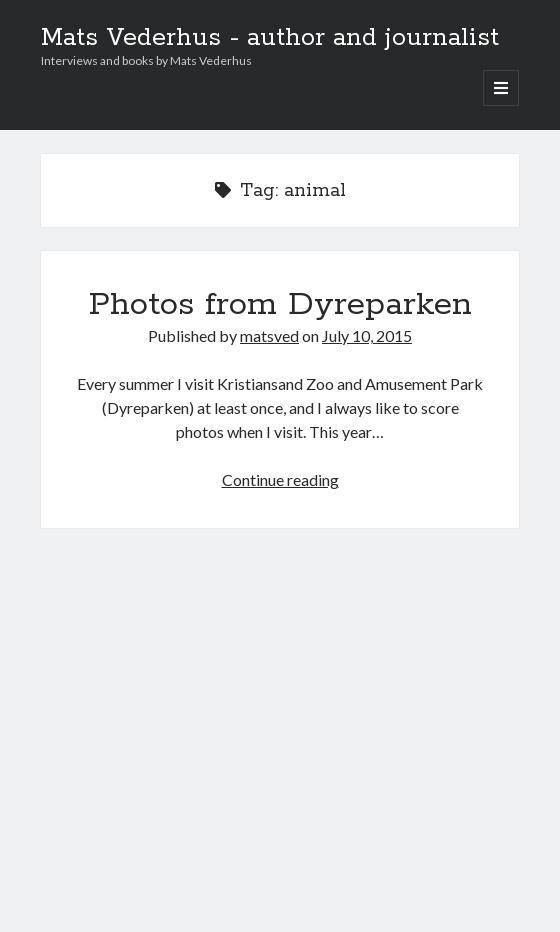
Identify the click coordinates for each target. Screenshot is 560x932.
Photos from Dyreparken (280, 305)
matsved (269, 335)
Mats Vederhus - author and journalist (270, 38)
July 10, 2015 (367, 335)
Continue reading (280, 479)
